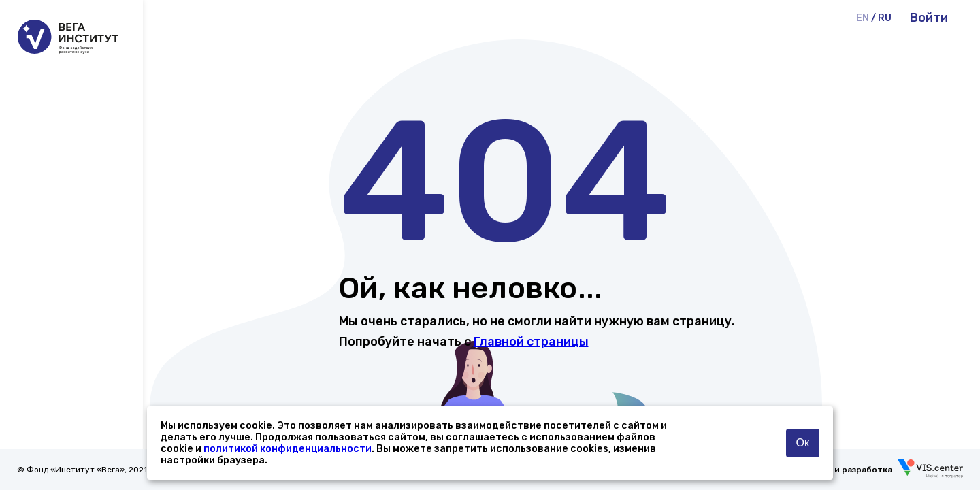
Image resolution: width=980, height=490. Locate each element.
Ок (803, 443)
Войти (929, 18)
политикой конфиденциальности (288, 449)
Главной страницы (531, 342)
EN (863, 18)
